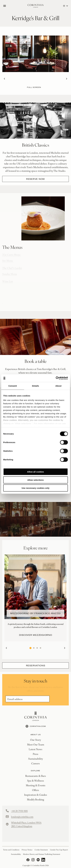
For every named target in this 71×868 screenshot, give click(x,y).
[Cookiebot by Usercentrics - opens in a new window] (56, 378)
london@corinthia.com (22, 817)
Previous (4, 79)
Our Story (36, 740)
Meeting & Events (36, 785)
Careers (35, 763)
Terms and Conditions (11, 850)
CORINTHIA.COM (36, 726)
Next (66, 79)
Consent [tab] (13, 386)
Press (35, 754)
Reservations (36, 665)
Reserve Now (35, 179)
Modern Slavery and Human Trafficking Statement (42, 854)
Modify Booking (35, 799)
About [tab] (58, 386)
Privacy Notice (27, 850)
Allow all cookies (35, 472)
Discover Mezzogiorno (36, 635)
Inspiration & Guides (36, 795)
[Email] (28, 699)
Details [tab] (36, 386)
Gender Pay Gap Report (59, 850)
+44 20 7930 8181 (19, 811)
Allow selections (36, 480)
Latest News (35, 749)
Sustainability (36, 759)
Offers (35, 790)
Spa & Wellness (35, 780)
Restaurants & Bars (36, 776)
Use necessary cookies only (35, 488)
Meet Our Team (36, 744)
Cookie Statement (41, 850)
